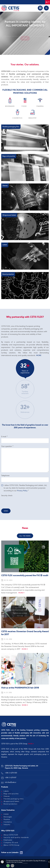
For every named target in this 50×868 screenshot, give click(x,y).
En (48, 2)
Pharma (7, 819)
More (21, 593)
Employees (8, 840)
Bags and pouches (11, 794)
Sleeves (7, 796)
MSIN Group (28, 749)
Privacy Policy (22, 491)
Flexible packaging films (14, 799)
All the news (25, 536)
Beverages (8, 817)
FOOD (6, 814)
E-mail (4, 436)
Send (6, 511)
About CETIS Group (12, 845)
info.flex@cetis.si (11, 782)
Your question (7, 446)
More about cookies (12, 866)
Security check (7, 495)
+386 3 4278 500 (11, 773)
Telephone (5, 475)
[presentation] (20, 502)
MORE (39, 355)
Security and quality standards (16, 837)
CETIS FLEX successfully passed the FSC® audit (25, 575)
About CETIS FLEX (11, 835)
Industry (7, 825)
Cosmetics (8, 822)
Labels (6, 791)
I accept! (8, 866)
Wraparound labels (11, 801)
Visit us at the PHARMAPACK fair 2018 (20, 688)
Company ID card (11, 843)
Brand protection (11, 804)
